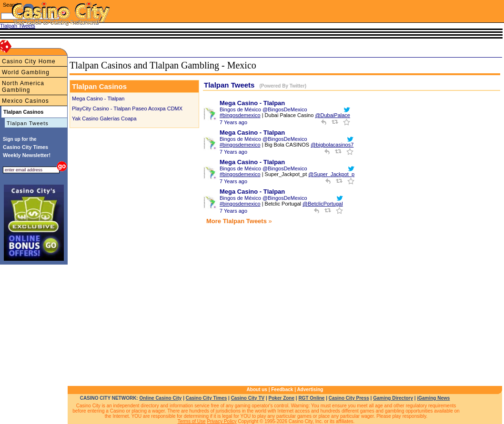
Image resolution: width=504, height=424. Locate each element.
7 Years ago (233, 122)
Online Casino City (160, 398)
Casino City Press (349, 398)
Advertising (310, 389)
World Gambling (26, 72)
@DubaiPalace (333, 115)
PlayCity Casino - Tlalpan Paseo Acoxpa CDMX (127, 108)
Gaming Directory (393, 398)
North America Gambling (23, 87)
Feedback (282, 389)
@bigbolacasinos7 (332, 145)
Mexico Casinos (25, 101)
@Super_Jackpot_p (331, 174)
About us (257, 389)
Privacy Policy (222, 421)
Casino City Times (207, 398)
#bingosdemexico (240, 115)
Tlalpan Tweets (28, 123)
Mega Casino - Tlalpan (98, 99)
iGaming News (433, 398)
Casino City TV (248, 398)
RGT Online (311, 398)
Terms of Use (192, 421)
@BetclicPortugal (323, 204)
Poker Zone (282, 398)
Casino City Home (29, 61)
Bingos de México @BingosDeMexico (263, 109)
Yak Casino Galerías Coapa (104, 118)
